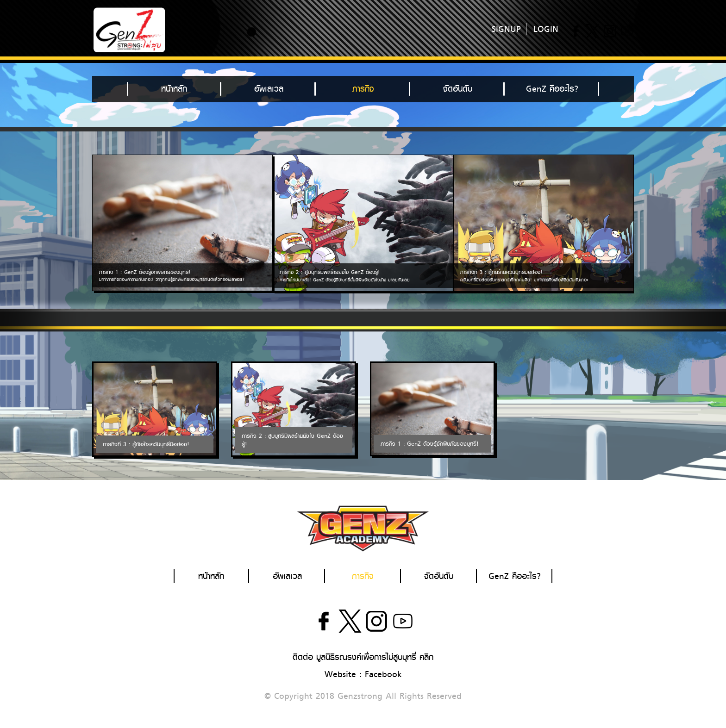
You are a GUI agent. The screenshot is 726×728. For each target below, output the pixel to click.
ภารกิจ (363, 89)
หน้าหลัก (174, 89)
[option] (182, 231)
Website (340, 674)
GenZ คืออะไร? (552, 89)
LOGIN (546, 29)
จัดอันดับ (458, 89)
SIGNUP (506, 29)
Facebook (383, 674)
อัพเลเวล (269, 89)
